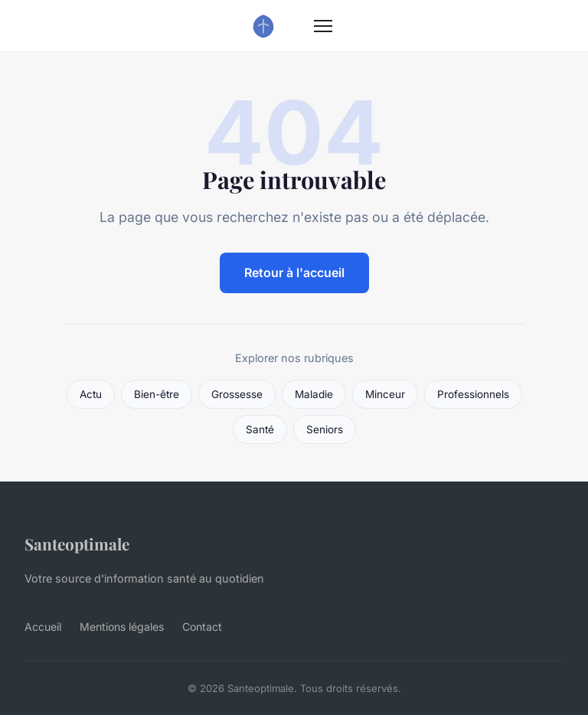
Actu (91, 394)
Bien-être (157, 394)
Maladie (314, 394)
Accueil (43, 627)
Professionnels (473, 394)
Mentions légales (122, 627)
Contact (202, 627)
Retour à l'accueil (294, 273)
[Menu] (323, 26)
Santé (260, 429)
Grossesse (237, 394)
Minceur (385, 394)
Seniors (325, 429)
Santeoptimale (77, 544)
